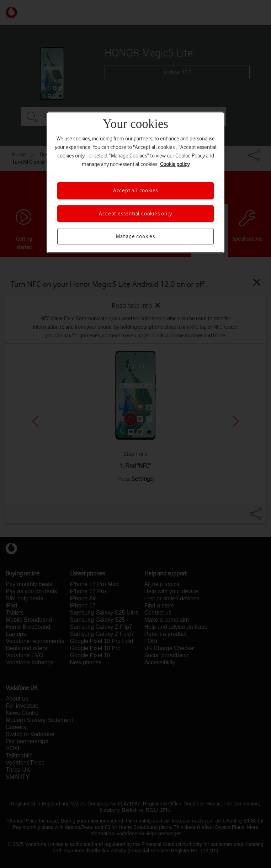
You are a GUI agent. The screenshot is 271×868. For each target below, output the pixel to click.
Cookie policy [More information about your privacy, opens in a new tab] (175, 165)
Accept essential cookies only (135, 214)
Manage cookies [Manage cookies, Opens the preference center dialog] (135, 236)
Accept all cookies (135, 191)
